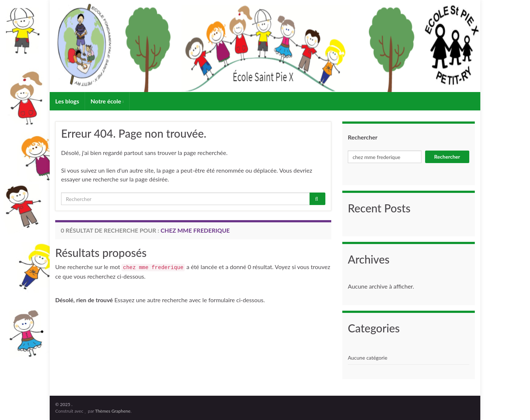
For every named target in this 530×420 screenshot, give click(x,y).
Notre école (107, 101)
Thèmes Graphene (113, 411)
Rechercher (363, 137)
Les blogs (67, 101)
